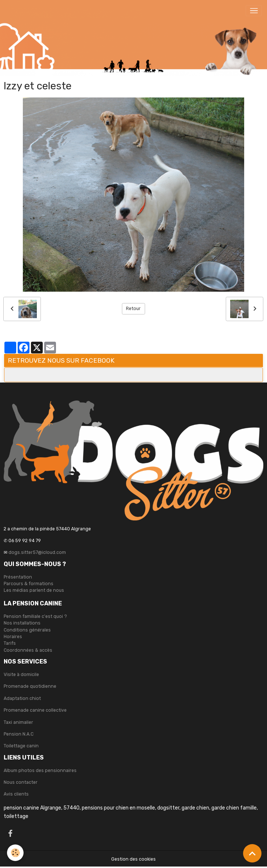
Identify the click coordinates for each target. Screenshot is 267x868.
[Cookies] (16, 853)
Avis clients (16, 794)
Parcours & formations (29, 584)
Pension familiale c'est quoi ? (35, 616)
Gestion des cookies (133, 859)
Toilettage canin (21, 746)
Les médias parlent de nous (34, 590)
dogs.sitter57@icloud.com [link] (37, 552)
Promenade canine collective (35, 710)
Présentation (18, 577)
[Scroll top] (252, 853)
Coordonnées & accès (28, 650)
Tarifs (10, 643)
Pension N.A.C (19, 734)
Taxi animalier (18, 722)
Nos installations (22, 623)
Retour (133, 309)
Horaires (13, 637)
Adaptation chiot (22, 698)
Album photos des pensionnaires (40, 771)
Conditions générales (27, 630)
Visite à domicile (21, 675)
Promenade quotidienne (30, 686)
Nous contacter (21, 782)
